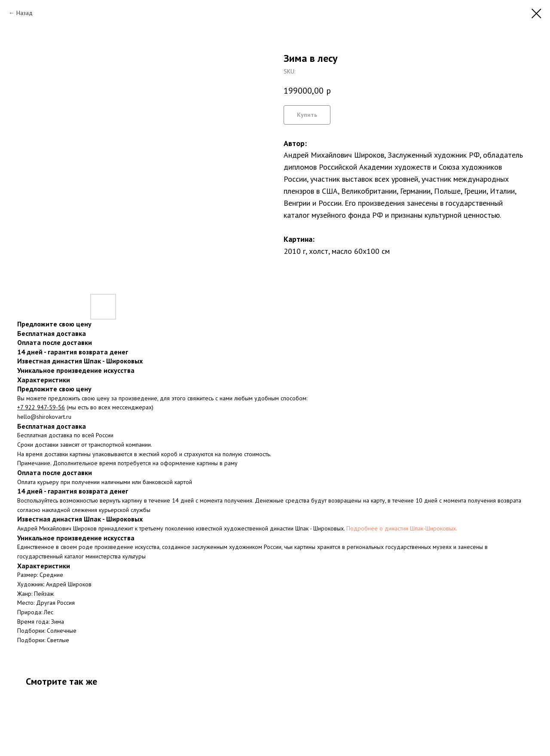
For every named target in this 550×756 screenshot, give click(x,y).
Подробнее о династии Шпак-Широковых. (402, 528)
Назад (24, 13)
